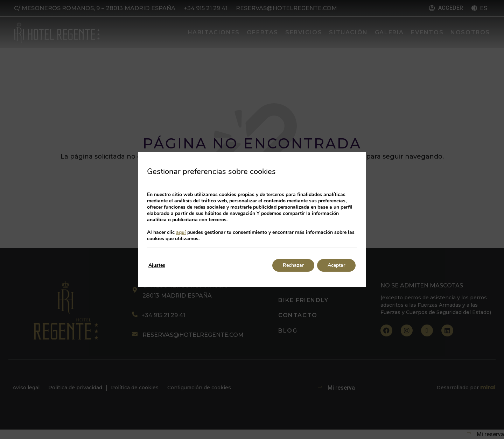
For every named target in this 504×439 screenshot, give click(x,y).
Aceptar (336, 265)
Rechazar (293, 265)
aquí (181, 232)
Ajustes (157, 265)
